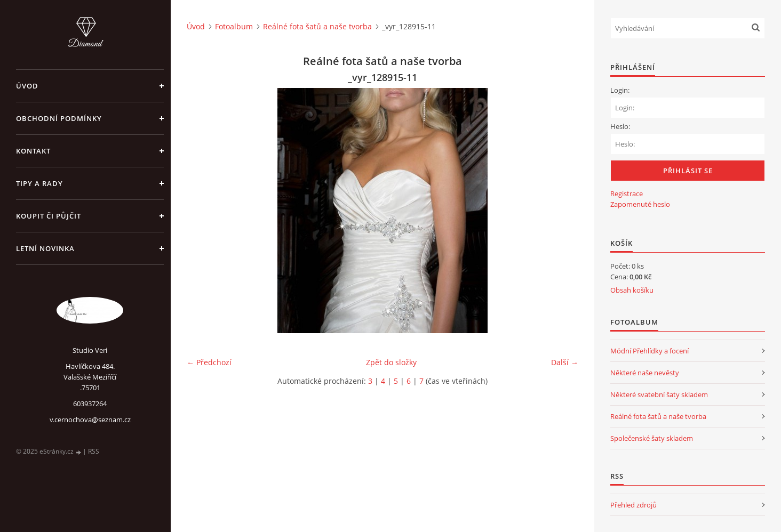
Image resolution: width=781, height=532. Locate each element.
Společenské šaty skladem (652, 438)
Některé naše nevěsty (645, 373)
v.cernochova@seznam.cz (90, 420)
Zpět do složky (391, 362)
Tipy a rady (39, 183)
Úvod (27, 86)
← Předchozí (209, 362)
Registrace (627, 194)
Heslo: (620, 126)
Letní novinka (45, 248)
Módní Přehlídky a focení (649, 351)
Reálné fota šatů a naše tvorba (317, 26)
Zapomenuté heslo (640, 204)
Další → (565, 362)
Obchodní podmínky (59, 118)
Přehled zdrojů (633, 505)
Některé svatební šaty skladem (659, 394)
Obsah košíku (632, 290)
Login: (620, 90)
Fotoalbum (234, 26)
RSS (94, 451)
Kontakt (33, 151)
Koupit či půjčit (49, 216)
